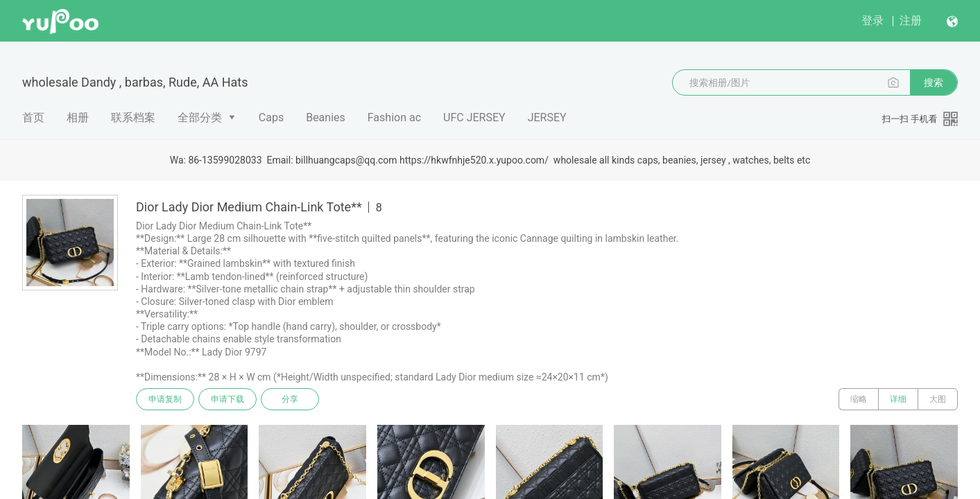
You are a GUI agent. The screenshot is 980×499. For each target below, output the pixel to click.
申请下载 (227, 399)
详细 (898, 399)
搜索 (934, 82)
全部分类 (200, 117)
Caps (271, 117)
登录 (872, 20)
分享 (290, 399)
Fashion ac (394, 117)
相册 (78, 117)
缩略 (859, 399)
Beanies (326, 117)
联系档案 (133, 117)
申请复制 (165, 399)
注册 (911, 20)
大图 (938, 399)
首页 (33, 117)
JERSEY (547, 117)
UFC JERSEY (474, 117)
